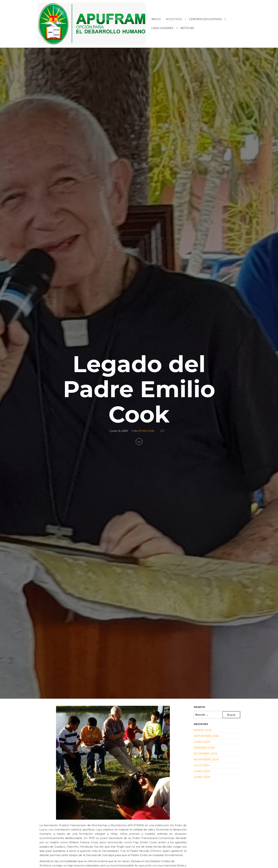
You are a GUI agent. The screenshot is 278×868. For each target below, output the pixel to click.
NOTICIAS (187, 28)
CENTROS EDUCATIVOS (205, 19)
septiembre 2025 (206, 736)
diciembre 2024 (206, 754)
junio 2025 (202, 742)
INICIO (156, 19)
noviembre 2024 (206, 759)
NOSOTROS (174, 19)
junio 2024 (202, 771)
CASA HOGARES (162, 28)
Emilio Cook (146, 431)
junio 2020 (202, 777)
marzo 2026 (203, 730)
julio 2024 (202, 765)
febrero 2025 (204, 748)
